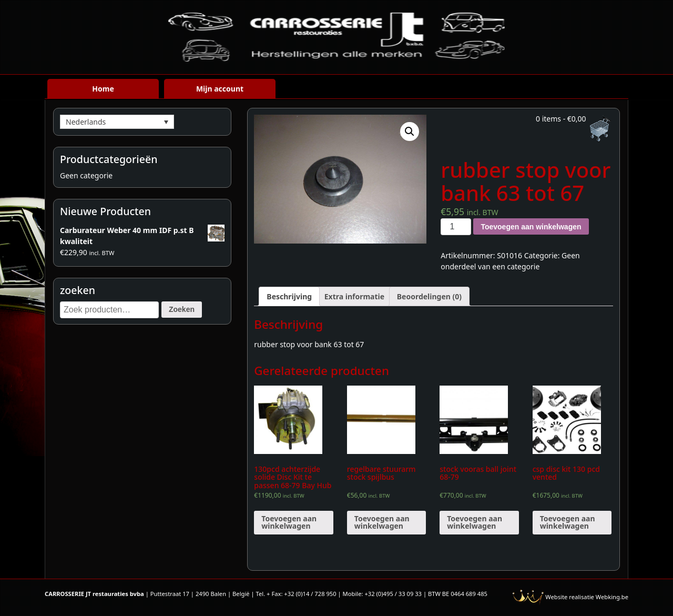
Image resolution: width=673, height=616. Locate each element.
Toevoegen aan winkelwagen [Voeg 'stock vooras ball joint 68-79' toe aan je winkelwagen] (475, 522)
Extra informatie (354, 296)
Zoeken (182, 309)
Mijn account (220, 89)
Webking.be (612, 597)
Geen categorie (86, 175)
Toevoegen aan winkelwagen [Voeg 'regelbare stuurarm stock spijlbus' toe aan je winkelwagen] (382, 522)
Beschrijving (289, 296)
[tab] (289, 296)
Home (103, 89)
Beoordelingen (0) (429, 296)
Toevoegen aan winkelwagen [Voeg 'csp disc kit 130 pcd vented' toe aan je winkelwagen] (568, 522)
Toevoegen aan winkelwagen (531, 227)
